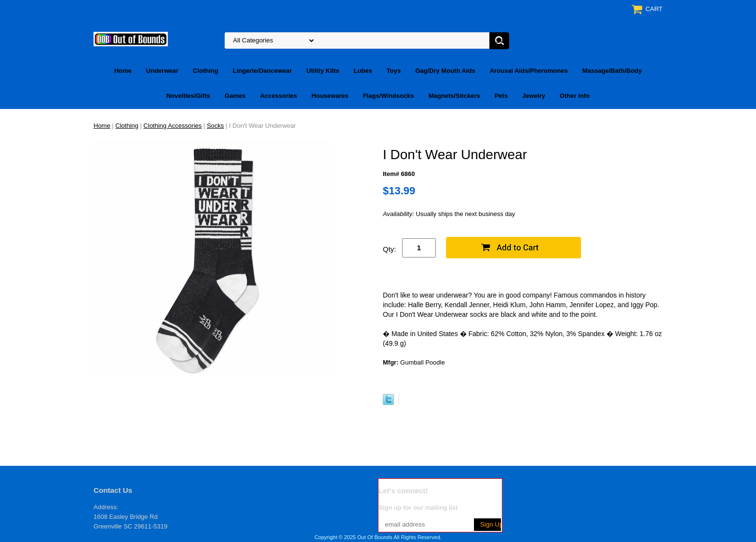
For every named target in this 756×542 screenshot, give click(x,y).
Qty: (390, 249)
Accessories (278, 96)
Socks (215, 126)
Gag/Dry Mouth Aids (445, 71)
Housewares (330, 96)
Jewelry (534, 96)
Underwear (162, 71)
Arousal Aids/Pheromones (529, 71)
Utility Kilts (323, 71)
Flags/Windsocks (389, 96)
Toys (394, 71)
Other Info (575, 96)
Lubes (363, 71)
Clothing (206, 71)
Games (235, 96)
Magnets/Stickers (454, 96)
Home (123, 71)
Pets (501, 96)
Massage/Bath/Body (612, 71)
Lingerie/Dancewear (263, 71)
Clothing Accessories (173, 126)
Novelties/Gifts (188, 96)
